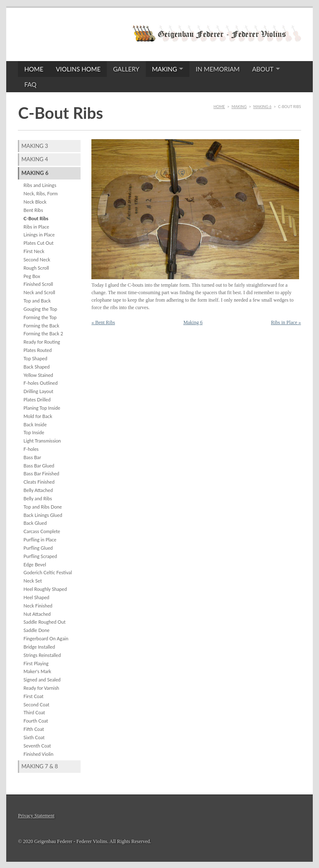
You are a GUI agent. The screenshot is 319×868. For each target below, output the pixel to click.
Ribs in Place (37, 227)
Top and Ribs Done (43, 507)
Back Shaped (37, 367)
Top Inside (34, 432)
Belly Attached (38, 490)
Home (34, 69)
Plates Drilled (37, 400)
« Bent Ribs (103, 322)
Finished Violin (39, 754)
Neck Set (33, 581)
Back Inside (35, 424)
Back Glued (35, 523)
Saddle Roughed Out (45, 622)
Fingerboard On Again (46, 638)
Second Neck (37, 259)
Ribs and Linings (40, 185)
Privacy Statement (36, 816)
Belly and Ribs (38, 498)
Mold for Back (38, 416)
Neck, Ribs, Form (41, 193)
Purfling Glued (38, 548)
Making (165, 69)
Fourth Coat (36, 721)
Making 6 (263, 107)
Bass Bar (32, 457)
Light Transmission (42, 441)
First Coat (34, 696)
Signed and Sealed (42, 680)
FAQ (30, 84)
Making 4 (34, 159)
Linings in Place (39, 235)
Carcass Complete (42, 531)
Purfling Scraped (40, 556)
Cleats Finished (39, 482)
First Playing (36, 663)
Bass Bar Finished (42, 473)
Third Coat (34, 712)
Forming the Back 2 (43, 333)
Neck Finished (38, 606)
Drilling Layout (39, 391)
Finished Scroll (38, 284)
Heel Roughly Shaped (45, 589)
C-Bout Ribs (36, 218)
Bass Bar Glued (39, 466)
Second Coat (37, 704)
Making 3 (34, 146)
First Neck (34, 251)
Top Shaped (36, 358)
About (263, 69)
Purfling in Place (40, 540)
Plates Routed (38, 350)
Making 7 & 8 (39, 766)
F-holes (31, 449)
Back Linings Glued (43, 515)
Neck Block (35, 202)
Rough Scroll (36, 268)
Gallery (126, 69)
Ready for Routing (42, 342)
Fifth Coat (34, 729)
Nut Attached (37, 614)
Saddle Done (37, 630)
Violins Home (78, 69)
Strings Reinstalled (42, 655)
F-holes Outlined (41, 383)
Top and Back (37, 301)
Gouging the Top (40, 309)
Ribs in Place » (286, 322)
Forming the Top (40, 317)
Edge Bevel (35, 564)
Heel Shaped (37, 597)
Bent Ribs (33, 210)
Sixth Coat (34, 737)
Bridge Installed (39, 647)
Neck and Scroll (39, 292)
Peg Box (32, 276)
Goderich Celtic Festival (48, 572)
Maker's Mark (38, 671)
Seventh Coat (37, 746)
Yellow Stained (38, 375)
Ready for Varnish (42, 688)
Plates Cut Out (39, 243)
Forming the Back (42, 326)
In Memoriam (218, 69)
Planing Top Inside (42, 408)
